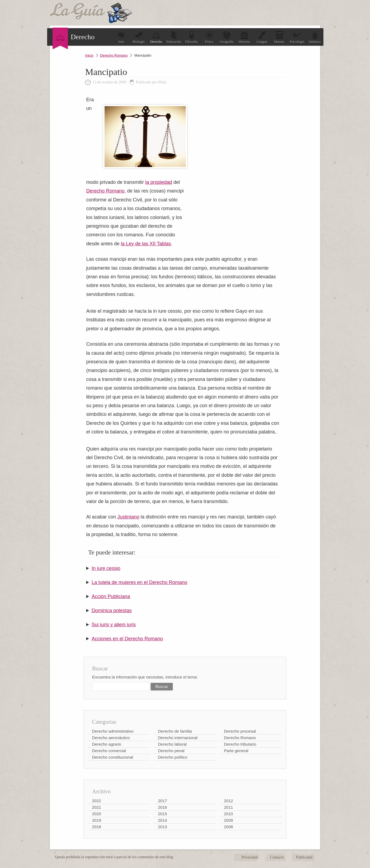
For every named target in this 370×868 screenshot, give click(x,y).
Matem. (279, 37)
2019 (97, 820)
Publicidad (304, 857)
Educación (174, 37)
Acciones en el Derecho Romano (127, 639)
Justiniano (128, 517)
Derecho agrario (107, 744)
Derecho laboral (172, 744)
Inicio (89, 55)
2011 (228, 807)
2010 (228, 814)
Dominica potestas (112, 611)
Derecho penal (171, 751)
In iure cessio (106, 568)
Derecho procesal (240, 731)
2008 (228, 827)
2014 (162, 820)
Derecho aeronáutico (111, 738)
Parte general (236, 751)
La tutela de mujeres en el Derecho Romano (139, 582)
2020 (97, 814)
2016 (162, 807)
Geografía (227, 37)
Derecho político (173, 757)
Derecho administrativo (113, 731)
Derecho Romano (114, 55)
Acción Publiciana (111, 596)
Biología (139, 37)
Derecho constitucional (113, 757)
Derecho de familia (175, 731)
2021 (97, 807)
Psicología (297, 37)
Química (315, 37)
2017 (162, 801)
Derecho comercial (109, 751)
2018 (97, 827)
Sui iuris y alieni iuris (114, 625)
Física (209, 37)
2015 (162, 814)
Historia (244, 37)
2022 (97, 801)
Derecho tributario (240, 744)
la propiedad (159, 182)
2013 (162, 827)
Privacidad (250, 857)
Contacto (277, 857)
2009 (228, 820)
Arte (121, 37)
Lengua (262, 37)
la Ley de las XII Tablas (146, 244)
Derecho (156, 37)
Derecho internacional (178, 738)
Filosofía (191, 37)
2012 (228, 801)
